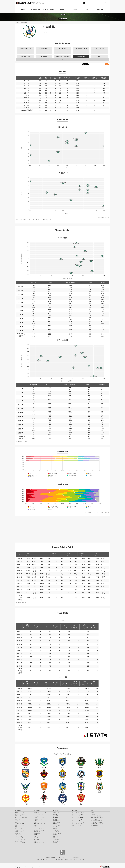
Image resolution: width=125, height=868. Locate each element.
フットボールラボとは (96, 816)
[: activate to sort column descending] (19, 554)
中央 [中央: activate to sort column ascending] (46, 627)
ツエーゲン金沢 (57, 822)
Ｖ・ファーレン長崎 (20, 843)
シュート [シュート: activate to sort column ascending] (82, 554)
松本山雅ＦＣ (56, 819)
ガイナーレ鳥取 (57, 830)
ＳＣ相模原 (56, 818)
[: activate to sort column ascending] (33, 554)
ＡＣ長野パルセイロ (58, 821)
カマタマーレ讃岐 (57, 833)
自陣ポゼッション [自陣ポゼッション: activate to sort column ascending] (94, 627)
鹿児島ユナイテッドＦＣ (59, 841)
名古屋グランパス (19, 830)
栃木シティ (37, 822)
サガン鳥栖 (37, 839)
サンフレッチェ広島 (20, 839)
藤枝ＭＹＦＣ (37, 835)
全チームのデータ (103, 217)
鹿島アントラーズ (19, 813)
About (87, 9)
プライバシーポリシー (61, 857)
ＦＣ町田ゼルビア (19, 824)
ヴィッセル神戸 (19, 836)
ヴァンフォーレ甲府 (39, 829)
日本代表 (93, 814)
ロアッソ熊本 (56, 839)
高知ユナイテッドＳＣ (58, 836)
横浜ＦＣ (36, 825)
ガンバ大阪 (18, 833)
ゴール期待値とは (95, 825)
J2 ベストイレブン (76, 821)
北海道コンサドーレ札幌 (40, 813)
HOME (23, 9)
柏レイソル (18, 819)
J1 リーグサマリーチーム (78, 813)
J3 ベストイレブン (76, 825)
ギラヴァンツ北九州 (58, 838)
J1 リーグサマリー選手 (77, 814)
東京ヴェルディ (19, 822)
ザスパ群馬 (56, 816)
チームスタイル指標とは (97, 822)
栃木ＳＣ (55, 814)
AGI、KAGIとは (33, 220)
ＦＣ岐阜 (55, 824)
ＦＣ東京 (17, 821)
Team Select (100, 9)
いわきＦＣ (37, 821)
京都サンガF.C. (19, 832)
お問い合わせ (76, 857)
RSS (107, 64)
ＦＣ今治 (36, 838)
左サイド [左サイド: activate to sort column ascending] (37, 627)
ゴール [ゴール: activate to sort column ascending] (97, 554)
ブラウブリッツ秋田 (39, 818)
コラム (92, 813)
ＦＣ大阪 (55, 827)
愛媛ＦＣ (55, 835)
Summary (74, 810)
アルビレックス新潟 (39, 830)
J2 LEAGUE (37, 810)
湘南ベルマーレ (38, 827)
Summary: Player (49, 9)
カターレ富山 (37, 832)
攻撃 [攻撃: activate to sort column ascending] (28, 554)
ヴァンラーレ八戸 (38, 814)
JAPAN (62, 9)
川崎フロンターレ (19, 825)
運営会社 (70, 857)
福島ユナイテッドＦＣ (58, 813)
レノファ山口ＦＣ (57, 832)
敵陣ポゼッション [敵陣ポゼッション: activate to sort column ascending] (84, 627)
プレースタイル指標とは (97, 821)
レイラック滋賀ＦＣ (58, 825)
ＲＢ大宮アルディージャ (40, 824)
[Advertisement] (62, 528)
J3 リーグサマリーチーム (78, 822)
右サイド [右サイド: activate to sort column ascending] (56, 627)
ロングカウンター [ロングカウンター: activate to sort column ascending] (75, 627)
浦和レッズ (18, 816)
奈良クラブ (56, 829)
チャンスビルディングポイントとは (99, 818)
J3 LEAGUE (56, 810)
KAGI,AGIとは (94, 819)
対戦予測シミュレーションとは (98, 824)
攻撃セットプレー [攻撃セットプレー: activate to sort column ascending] (27, 627)
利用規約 (48, 857)
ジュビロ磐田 (37, 833)
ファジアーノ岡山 (19, 838)
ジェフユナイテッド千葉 (21, 818)
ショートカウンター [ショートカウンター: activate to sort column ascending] (65, 627)
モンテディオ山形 (38, 819)
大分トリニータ (38, 841)
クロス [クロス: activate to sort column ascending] (69, 554)
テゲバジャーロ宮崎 (39, 843)
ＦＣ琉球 (55, 843)
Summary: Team (36, 9)
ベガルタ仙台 (37, 816)
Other (92, 810)
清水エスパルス (19, 829)
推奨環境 (53, 857)
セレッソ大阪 (18, 835)
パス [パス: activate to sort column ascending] (42, 554)
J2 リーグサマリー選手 (77, 819)
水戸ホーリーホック (20, 814)
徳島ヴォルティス (38, 836)
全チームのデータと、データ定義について (96, 512)
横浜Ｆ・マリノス (19, 827)
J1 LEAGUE (18, 810)
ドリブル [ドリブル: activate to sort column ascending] (55, 554)
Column (75, 9)
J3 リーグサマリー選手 (77, 824)
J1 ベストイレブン (76, 816)
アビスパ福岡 (18, 841)
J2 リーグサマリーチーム (78, 818)
